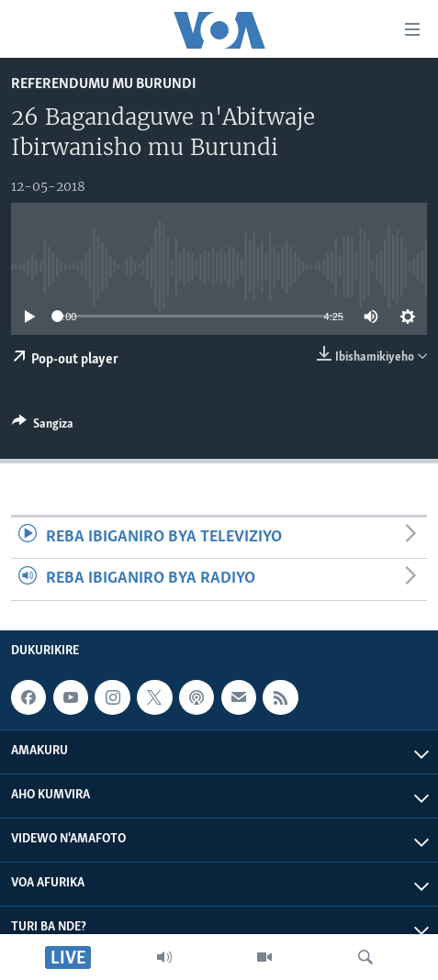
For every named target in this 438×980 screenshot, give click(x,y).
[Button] (43, 427)
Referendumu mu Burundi (104, 84)
